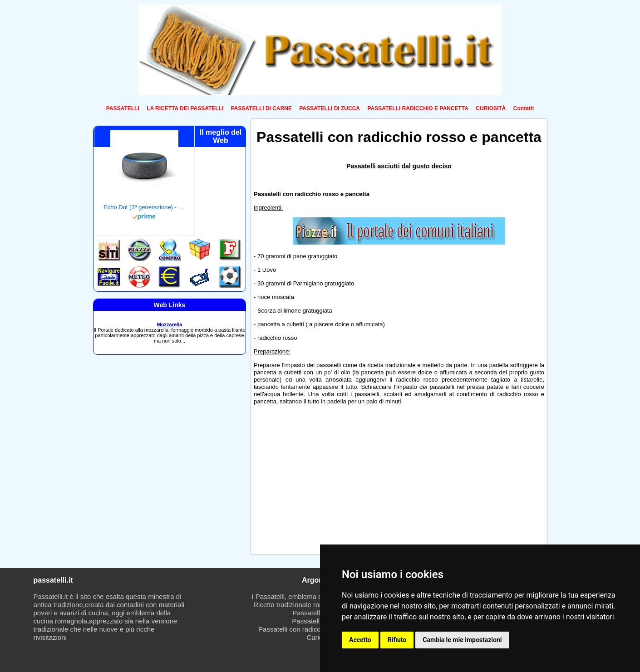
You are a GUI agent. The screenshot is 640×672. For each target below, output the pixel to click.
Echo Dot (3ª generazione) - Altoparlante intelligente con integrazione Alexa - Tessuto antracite (144, 207)
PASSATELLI (123, 108)
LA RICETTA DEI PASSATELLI (185, 108)
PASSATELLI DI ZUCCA (330, 108)
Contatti (524, 108)
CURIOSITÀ (491, 108)
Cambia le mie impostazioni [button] (462, 640)
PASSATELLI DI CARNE (261, 108)
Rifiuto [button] (397, 640)
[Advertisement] (323, 482)
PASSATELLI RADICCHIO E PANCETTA (418, 108)
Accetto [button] (360, 640)
